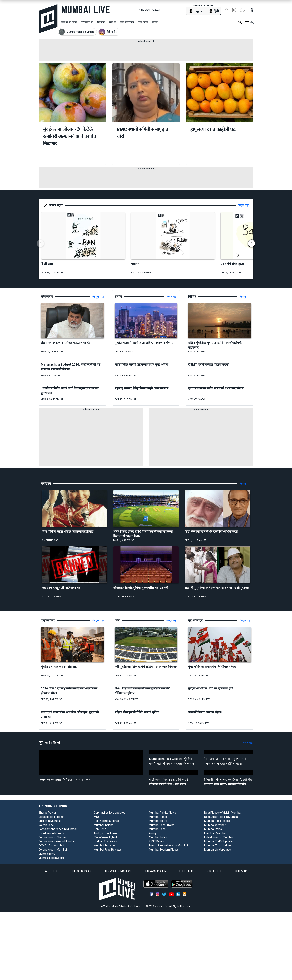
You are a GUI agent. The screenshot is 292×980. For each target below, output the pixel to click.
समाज (112, 22)
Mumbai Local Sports (52, 858)
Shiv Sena (100, 829)
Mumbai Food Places (217, 821)
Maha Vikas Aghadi (106, 837)
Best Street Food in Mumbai (221, 817)
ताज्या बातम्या (69, 22)
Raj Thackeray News (106, 821)
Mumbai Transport (105, 846)
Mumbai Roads (158, 817)
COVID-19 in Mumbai (51, 846)
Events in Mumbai (215, 833)
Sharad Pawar (47, 813)
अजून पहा (243, 205)
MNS (97, 817)
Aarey (153, 833)
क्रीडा (155, 22)
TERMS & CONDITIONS (118, 871)
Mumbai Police (158, 837)
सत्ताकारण (87, 22)
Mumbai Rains (213, 829)
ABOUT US (52, 871)
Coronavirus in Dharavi (52, 837)
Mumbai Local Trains (162, 825)
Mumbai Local (158, 829)
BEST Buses (156, 841)
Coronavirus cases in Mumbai (57, 841)
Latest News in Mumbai (219, 837)
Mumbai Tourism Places (164, 850)
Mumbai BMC (47, 854)
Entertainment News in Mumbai (168, 846)
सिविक (101, 22)
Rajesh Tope (46, 825)
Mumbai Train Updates (218, 846)
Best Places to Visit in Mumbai (223, 813)
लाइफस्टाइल (127, 22)
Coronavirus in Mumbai (53, 850)
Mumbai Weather (215, 825)
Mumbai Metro (158, 821)
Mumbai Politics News (162, 813)
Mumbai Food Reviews (108, 850)
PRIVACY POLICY (156, 871)
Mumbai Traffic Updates (219, 841)
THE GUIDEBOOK (82, 871)
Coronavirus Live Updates (109, 813)
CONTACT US (214, 871)
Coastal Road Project (51, 817)
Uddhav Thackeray (105, 841)
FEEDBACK (186, 871)
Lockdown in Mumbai (52, 833)
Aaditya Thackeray (105, 833)
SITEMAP (241, 871)
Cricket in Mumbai (50, 821)
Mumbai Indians (104, 825)
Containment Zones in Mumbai (58, 829)
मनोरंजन (143, 22)
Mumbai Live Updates (218, 850)
